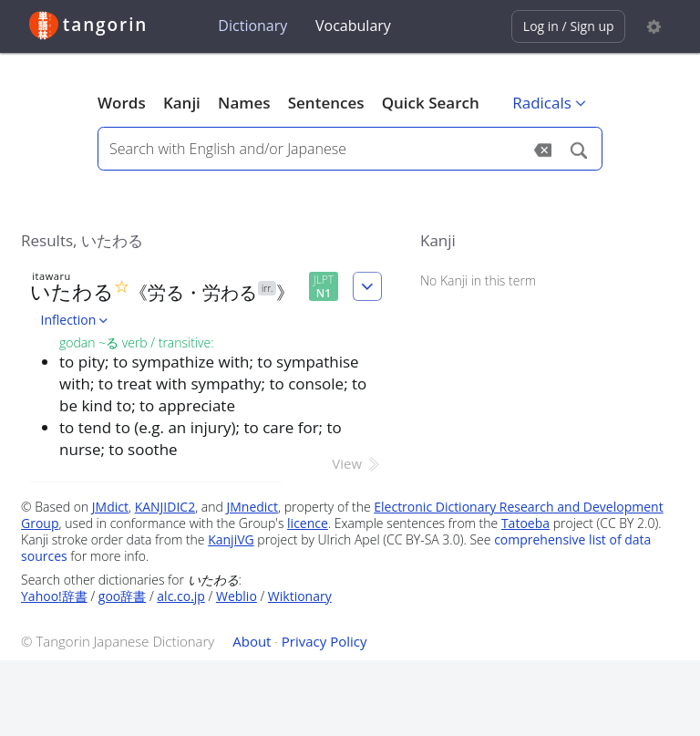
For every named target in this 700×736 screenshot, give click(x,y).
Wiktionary (300, 596)
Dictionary (252, 26)
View (357, 463)
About (252, 641)
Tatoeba (525, 523)
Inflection (77, 320)
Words (122, 103)
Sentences (326, 103)
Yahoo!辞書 (54, 596)
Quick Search (431, 103)
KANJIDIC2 (165, 507)
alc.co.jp (181, 596)
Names (244, 103)
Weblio (237, 596)
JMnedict (252, 507)
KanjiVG (231, 539)
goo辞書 (122, 596)
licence (308, 523)
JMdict (110, 507)
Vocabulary (353, 26)
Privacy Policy (324, 641)
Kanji (182, 103)
